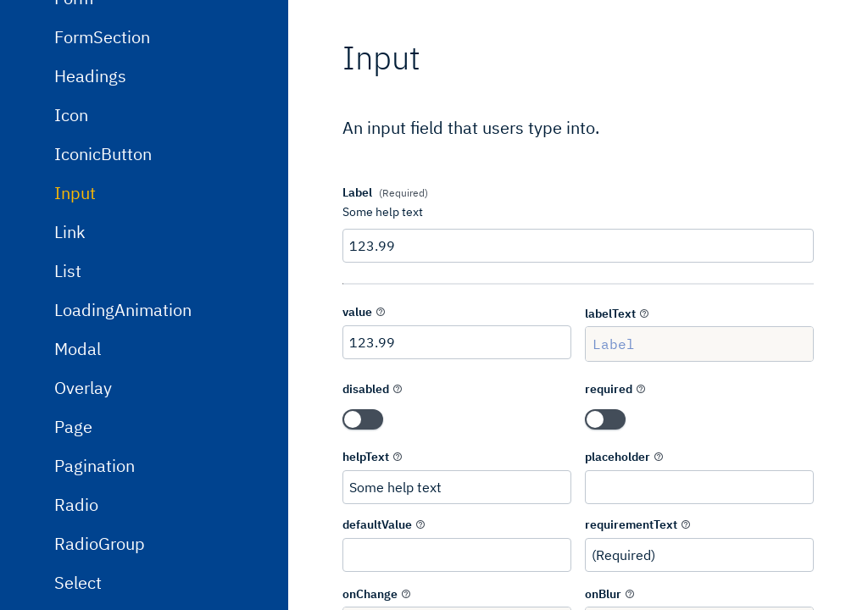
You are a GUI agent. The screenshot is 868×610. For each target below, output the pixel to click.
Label (699, 344)
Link (70, 344)
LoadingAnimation (123, 421)
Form (74, 110)
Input (75, 305)
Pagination (95, 577)
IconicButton (103, 266)
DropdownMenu (114, 32)
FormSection (102, 149)
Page (73, 538)
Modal (78, 460)
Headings (90, 188)
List (68, 383)
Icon (71, 227)
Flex (70, 71)
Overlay (83, 499)
